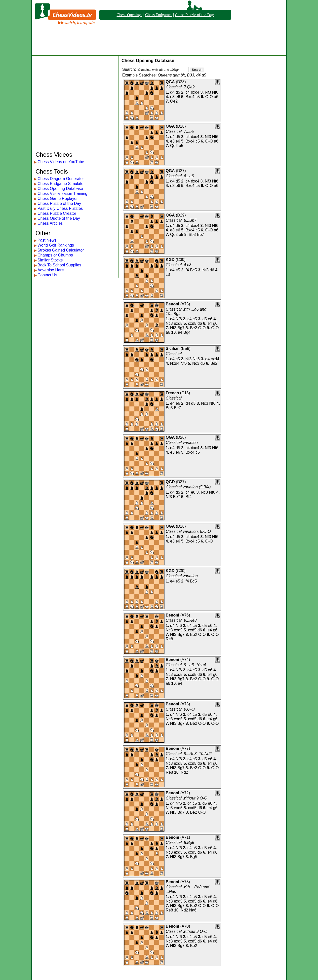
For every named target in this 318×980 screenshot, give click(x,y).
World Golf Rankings (56, 245)
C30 (180, 260)
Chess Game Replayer (58, 199)
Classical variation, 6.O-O (188, 531)
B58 (186, 348)
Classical (174, 354)
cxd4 (215, 359)
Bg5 (169, 408)
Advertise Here (51, 270)
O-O (209, 97)
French (172, 393)
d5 (178, 92)
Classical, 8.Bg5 (180, 843)
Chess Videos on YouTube (61, 162)
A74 (185, 660)
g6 (215, 323)
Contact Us (47, 275)
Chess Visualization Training (62, 194)
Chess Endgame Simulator (61, 184)
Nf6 (215, 92)
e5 (178, 270)
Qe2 (174, 101)
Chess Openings (129, 15)
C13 (185, 393)
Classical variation (182, 443)
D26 (181, 437)
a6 (216, 97)
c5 (198, 97)
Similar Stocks (50, 260)
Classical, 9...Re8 (181, 620)
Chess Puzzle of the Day (194, 15)
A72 (185, 793)
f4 (187, 270)
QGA (170, 82)
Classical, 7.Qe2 (180, 87)
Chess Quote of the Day (59, 218)
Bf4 (189, 497)
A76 (185, 615)
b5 (181, 146)
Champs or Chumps (55, 255)
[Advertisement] (159, 43)
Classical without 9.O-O (186, 798)
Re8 (169, 639)
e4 (172, 270)
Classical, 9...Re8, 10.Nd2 (189, 754)
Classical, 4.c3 (179, 265)
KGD (170, 260)
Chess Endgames (159, 15)
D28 (181, 82)
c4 (188, 92)
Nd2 (184, 772)
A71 (185, 837)
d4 (172, 92)
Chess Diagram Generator (61, 179)
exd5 (178, 323)
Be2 (194, 328)
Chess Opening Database (60, 189)
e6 (178, 97)
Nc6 (196, 359)
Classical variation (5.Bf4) (188, 487)
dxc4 (195, 92)
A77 (185, 748)
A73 (185, 704)
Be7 (177, 408)
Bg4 (187, 332)
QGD (170, 482)
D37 (181, 482)
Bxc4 (190, 97)
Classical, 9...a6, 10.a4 (186, 665)
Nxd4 (175, 363)
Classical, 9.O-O (180, 709)
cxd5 (192, 323)
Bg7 (181, 328)
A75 (185, 304)
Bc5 (194, 270)
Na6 (193, 910)
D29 (181, 215)
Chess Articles (50, 223)
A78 (185, 882)
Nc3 (169, 323)
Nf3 (208, 92)
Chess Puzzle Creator (57, 213)
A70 (185, 926)
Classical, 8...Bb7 (181, 220)
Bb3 (192, 235)
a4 (180, 332)
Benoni (172, 304)
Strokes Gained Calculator (61, 250)
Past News (47, 240)
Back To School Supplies (59, 265)
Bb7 (200, 235)
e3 (172, 97)
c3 (168, 274)
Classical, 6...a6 (180, 176)
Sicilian (173, 348)
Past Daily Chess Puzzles (60, 208)
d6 (212, 270)
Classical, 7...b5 (180, 131)
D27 (181, 171)
